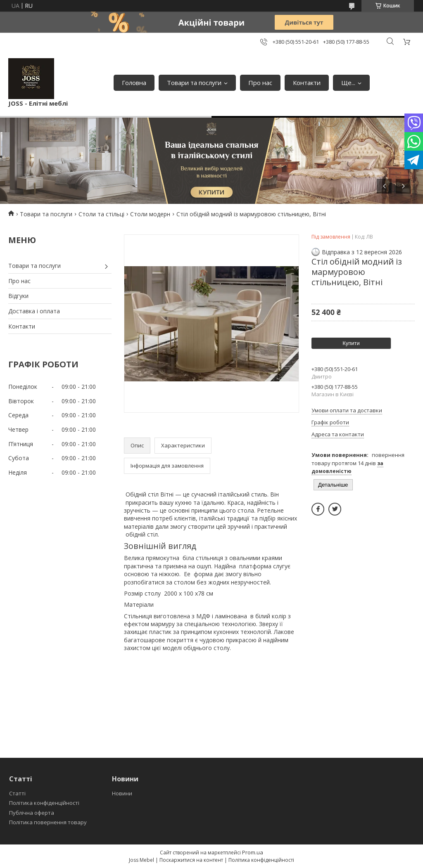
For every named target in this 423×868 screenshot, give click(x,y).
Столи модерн (150, 214)
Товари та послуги (194, 83)
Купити (351, 343)
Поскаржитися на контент (191, 860)
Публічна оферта (32, 813)
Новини (122, 793)
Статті (17, 793)
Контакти (307, 83)
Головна (134, 83)
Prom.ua (253, 852)
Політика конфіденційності (44, 803)
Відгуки (18, 296)
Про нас (260, 83)
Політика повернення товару (48, 822)
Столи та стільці (101, 214)
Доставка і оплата (34, 311)
